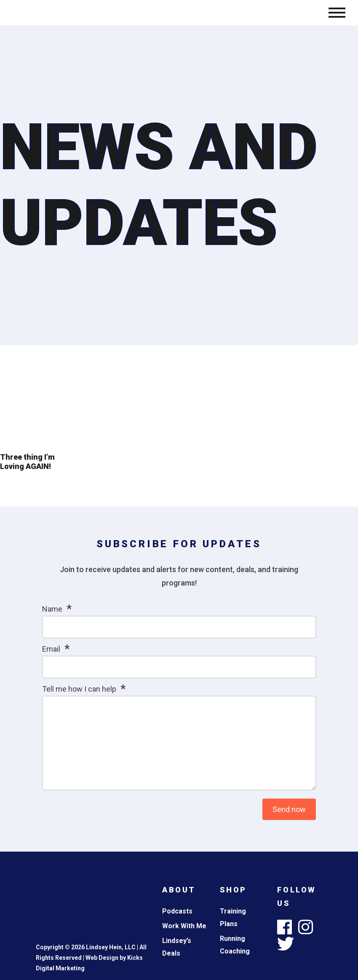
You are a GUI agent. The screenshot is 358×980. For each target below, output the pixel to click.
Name (52, 609)
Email (51, 649)
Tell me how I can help (79, 689)
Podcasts (177, 911)
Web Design (102, 958)
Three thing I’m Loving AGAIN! (27, 462)
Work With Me (184, 926)
